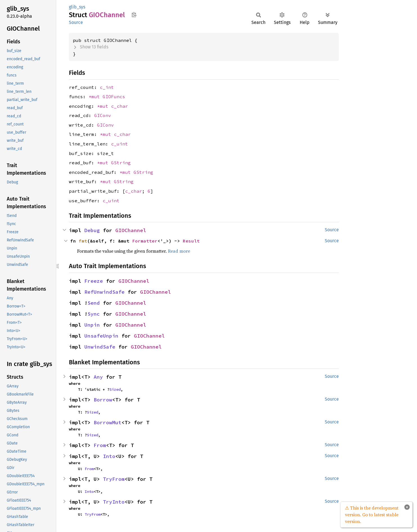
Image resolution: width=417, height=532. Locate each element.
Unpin (92, 325)
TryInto (114, 502)
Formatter (145, 241)
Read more (179, 251)
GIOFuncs (114, 96)
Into (109, 456)
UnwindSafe (100, 347)
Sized (115, 389)
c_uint (120, 144)
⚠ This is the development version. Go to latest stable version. (372, 515)
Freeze (94, 281)
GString (121, 163)
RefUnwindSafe (104, 292)
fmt (83, 241)
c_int (107, 87)
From (100, 445)
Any (98, 377)
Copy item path (134, 15)
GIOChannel (131, 230)
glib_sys (77, 7)
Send (94, 303)
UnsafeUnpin (101, 336)
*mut (96, 96)
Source (76, 22)
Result (191, 241)
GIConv (103, 115)
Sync (94, 314)
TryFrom (114, 479)
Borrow (103, 400)
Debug (92, 230)
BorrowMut (108, 422)
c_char (120, 106)
